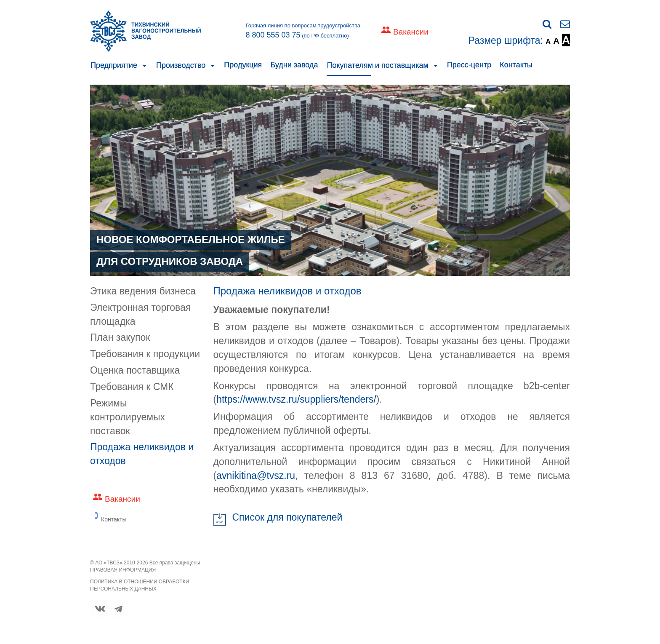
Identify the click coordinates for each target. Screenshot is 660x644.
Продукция (243, 65)
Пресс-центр (469, 65)
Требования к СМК (132, 387)
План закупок (120, 337)
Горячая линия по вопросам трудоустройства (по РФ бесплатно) (303, 31)
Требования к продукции (145, 354)
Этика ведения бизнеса (143, 291)
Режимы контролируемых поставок (128, 417)
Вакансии (411, 32)
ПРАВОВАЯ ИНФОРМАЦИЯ (123, 570)
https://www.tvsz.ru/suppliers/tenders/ (296, 399)
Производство (181, 65)
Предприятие (114, 65)
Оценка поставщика (135, 370)
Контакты (516, 65)
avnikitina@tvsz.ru (256, 476)
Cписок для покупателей (287, 517)
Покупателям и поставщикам (377, 65)
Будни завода (294, 65)
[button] (144, 65)
